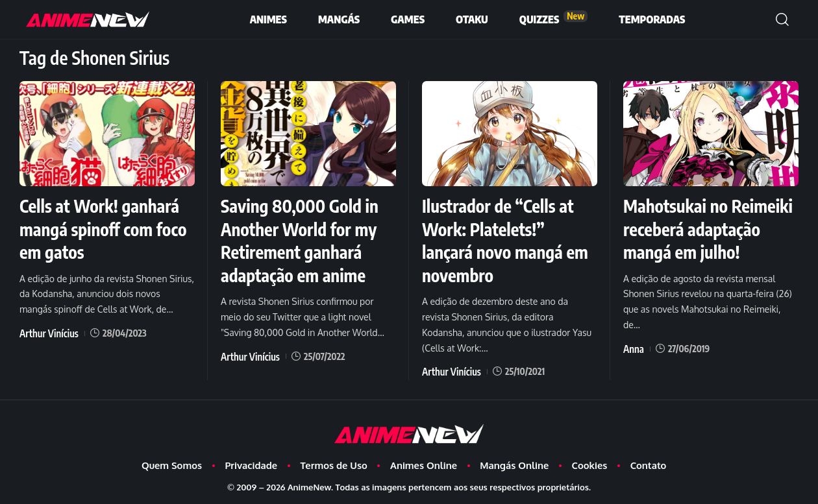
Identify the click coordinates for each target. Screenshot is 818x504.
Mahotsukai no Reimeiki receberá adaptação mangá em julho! (702, 239)
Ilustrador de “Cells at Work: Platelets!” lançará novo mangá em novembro (502, 239)
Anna (633, 369)
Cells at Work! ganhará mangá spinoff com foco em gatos (104, 228)
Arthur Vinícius (47, 331)
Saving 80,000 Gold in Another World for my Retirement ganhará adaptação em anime (304, 239)
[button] (782, 19)
